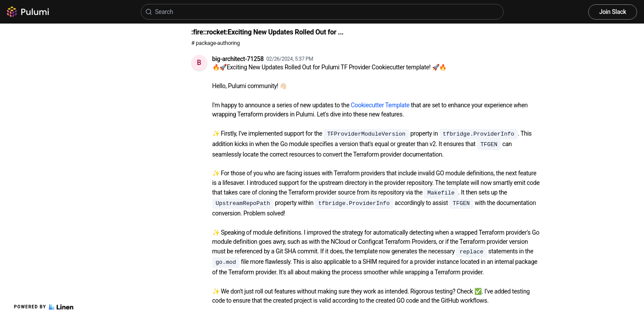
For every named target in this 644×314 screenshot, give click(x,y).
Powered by (44, 307)
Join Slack (613, 12)
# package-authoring (216, 43)
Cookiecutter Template (380, 105)
